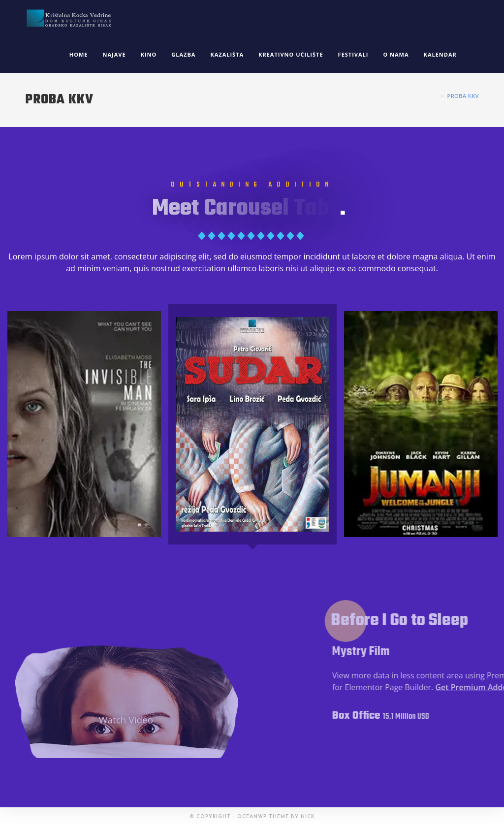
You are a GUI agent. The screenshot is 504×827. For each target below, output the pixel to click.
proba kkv (463, 96)
